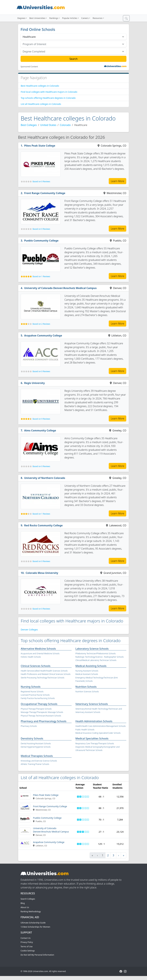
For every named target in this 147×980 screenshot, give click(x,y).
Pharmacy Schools (29, 726)
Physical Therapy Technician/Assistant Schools (41, 716)
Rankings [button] (54, 18)
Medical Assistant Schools (87, 674)
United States (48, 125)
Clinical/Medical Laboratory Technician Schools (96, 660)
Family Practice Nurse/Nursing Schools (38, 698)
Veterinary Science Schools (92, 704)
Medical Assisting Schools (91, 666)
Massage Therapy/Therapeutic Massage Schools (42, 712)
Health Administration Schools (94, 721)
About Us (25, 907)
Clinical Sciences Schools (36, 666)
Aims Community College (40, 430)
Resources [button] (97, 18)
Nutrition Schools (86, 687)
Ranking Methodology (31, 912)
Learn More (118, 181)
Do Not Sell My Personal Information (37, 955)
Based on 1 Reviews (41, 276)
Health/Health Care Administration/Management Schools (101, 726)
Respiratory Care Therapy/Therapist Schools (95, 744)
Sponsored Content (29, 67)
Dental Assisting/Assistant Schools (36, 744)
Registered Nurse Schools (32, 692)
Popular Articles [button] (70, 18)
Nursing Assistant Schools (87, 671)
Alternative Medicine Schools (38, 649)
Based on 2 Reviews (41, 324)
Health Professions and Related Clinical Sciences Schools (46, 674)
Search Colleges (28, 899)
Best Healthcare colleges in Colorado (40, 86)
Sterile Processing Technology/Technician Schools (42, 678)
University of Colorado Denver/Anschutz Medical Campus (60, 288)
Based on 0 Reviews (41, 182)
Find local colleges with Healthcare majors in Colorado (49, 92)
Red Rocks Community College (44, 525)
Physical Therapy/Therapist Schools (36, 709)
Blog (23, 903)
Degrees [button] (21, 18)
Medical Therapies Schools (37, 756)
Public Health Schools (85, 730)
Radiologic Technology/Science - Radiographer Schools (99, 657)
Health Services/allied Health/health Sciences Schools (44, 671)
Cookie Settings (28, 951)
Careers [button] (85, 18)
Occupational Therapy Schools (39, 704)
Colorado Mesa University (42, 573)
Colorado (65, 125)
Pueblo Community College (41, 241)
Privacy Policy (27, 942)
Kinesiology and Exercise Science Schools (39, 761)
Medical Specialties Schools (92, 738)
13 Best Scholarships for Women (35, 927)
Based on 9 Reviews (41, 419)
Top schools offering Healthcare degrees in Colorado (48, 98)
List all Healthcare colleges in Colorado (41, 104)
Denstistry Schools (32, 738)
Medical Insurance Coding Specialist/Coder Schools (98, 733)
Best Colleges (29, 125)
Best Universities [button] (37, 18)
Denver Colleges (29, 630)
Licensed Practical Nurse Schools (35, 695)
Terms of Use (27, 947)
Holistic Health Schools (31, 657)
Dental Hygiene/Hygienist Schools (36, 747)
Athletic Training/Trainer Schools (35, 764)
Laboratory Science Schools (92, 649)
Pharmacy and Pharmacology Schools (44, 721)
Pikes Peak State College (40, 146)
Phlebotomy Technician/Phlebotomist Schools (96, 654)
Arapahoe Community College (43, 336)
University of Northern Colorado (45, 478)
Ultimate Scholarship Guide (33, 923)
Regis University (35, 383)
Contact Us (26, 938)
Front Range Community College (45, 193)
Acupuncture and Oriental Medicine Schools (40, 654)
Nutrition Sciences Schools (87, 692)
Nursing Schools (31, 687)
